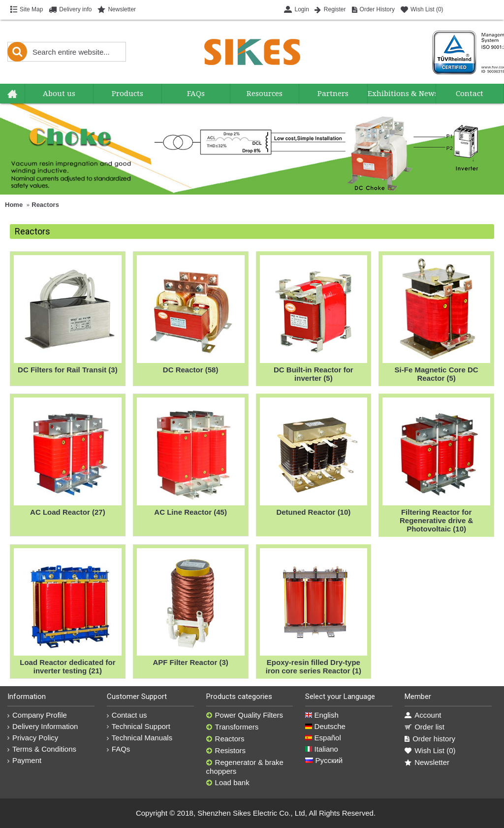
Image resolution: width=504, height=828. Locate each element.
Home (14, 205)
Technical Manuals (140, 738)
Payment (24, 760)
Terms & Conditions (42, 749)
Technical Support (139, 726)
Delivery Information (43, 726)
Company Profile (37, 715)
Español (323, 738)
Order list (425, 727)
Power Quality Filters (245, 715)
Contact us (127, 715)
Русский (324, 760)
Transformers (233, 727)
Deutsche (325, 726)
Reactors (45, 205)
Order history (430, 739)
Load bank (228, 783)
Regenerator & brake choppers (245, 767)
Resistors (226, 751)
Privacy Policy (33, 738)
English (322, 715)
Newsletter (427, 762)
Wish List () (430, 751)
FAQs (119, 749)
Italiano (322, 749)
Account (423, 715)
